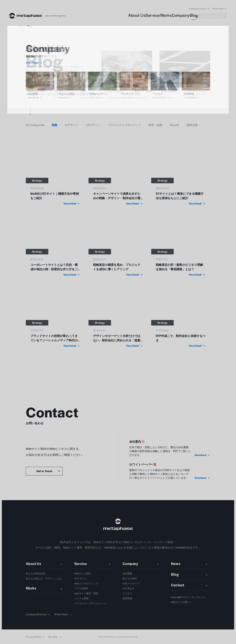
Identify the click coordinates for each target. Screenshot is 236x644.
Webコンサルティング (86, 583)
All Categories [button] (35, 125)
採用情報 (127, 598)
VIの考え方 (129, 588)
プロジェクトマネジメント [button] (124, 125)
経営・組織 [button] (155, 125)
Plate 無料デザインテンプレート (189, 597)
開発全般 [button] (192, 125)
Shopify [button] (174, 125)
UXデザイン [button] (93, 125)
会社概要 (127, 574)
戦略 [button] (55, 125)
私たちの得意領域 (35, 574)
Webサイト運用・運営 (86, 593)
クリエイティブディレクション (91, 603)
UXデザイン (81, 579)
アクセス (127, 593)
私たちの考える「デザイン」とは (44, 579)
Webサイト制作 (83, 574)
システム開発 (81, 598)
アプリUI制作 (81, 588)
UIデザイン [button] (72, 125)
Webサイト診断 (179, 602)
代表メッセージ (131, 583)
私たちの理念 (130, 579)
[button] (202, 455)
